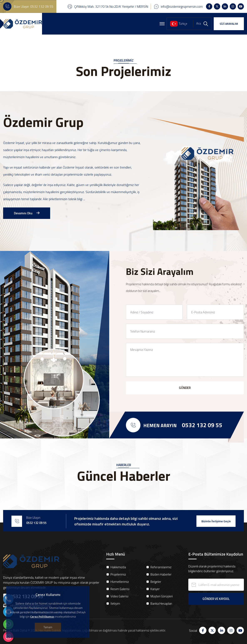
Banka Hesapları (161, 604)
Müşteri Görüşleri (162, 596)
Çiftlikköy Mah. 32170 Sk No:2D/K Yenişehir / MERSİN (111, 6)
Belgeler (156, 582)
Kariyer (155, 589)
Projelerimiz (118, 574)
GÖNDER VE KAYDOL (216, 599)
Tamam (48, 627)
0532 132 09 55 (42, 6)
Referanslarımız (161, 567)
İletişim (115, 604)
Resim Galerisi (120, 589)
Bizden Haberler (161, 574)
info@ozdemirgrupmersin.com (182, 6)
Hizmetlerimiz (120, 582)
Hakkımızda (118, 567)
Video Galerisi (119, 596)
